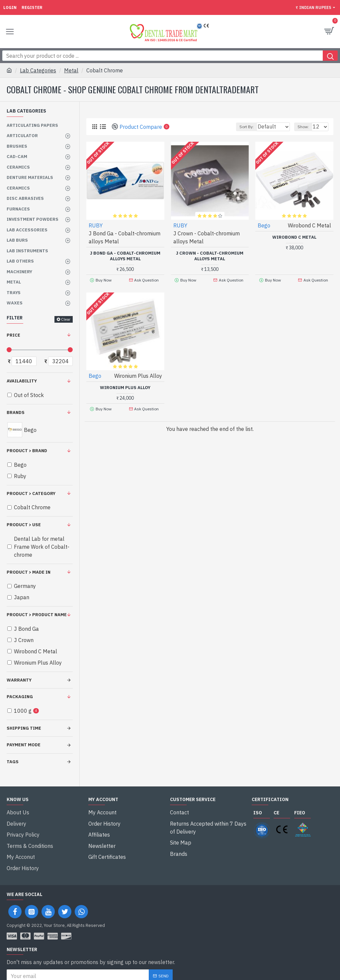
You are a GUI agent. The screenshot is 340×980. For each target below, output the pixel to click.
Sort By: (230, 127)
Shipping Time (24, 728)
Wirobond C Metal (294, 237)
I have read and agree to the (62, 969)
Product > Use (24, 525)
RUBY (96, 225)
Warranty (19, 680)
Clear (66, 319)
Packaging (20, 697)
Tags (13, 762)
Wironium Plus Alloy (125, 386)
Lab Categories (38, 70)
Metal (71, 70)
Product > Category (31, 493)
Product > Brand (27, 451)
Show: (303, 127)
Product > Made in (29, 572)
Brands (16, 412)
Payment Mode (24, 745)
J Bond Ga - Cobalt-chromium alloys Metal (125, 256)
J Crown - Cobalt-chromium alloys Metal (210, 256)
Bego (264, 225)
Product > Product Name (37, 615)
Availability (22, 381)
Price (13, 335)
